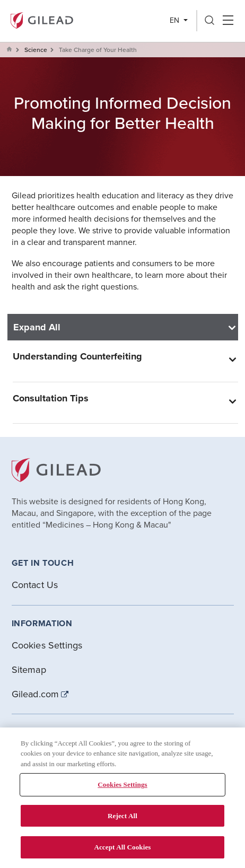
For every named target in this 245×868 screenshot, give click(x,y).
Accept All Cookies (122, 847)
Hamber (228, 21)
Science (36, 50)
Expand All (37, 327)
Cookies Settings (47, 645)
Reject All (122, 816)
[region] (122, 798)
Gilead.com (36, 694)
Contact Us (35, 585)
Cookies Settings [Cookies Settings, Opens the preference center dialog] (122, 784)
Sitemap (29, 669)
